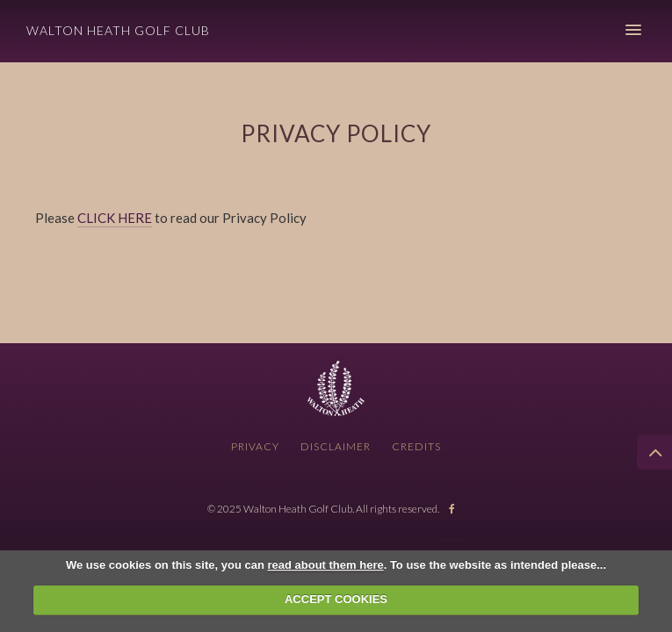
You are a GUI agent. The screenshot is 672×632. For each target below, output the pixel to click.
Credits (416, 446)
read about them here (325, 565)
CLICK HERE (115, 218)
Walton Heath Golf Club (118, 30)
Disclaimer (336, 446)
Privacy (255, 446)
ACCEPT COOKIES (336, 599)
